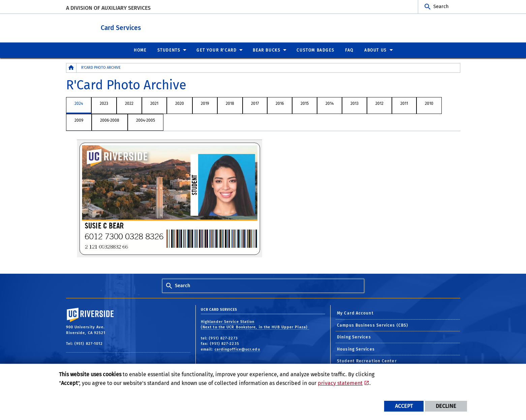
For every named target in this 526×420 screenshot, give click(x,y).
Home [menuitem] (140, 50)
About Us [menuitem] (376, 50)
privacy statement (340, 383)
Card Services (152, 26)
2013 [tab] (354, 103)
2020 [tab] (180, 103)
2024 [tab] (79, 103)
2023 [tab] (104, 103)
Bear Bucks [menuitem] (267, 50)
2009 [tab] (79, 120)
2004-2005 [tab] (146, 120)
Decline (446, 406)
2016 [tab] (280, 103)
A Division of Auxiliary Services (108, 8)
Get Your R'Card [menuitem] (216, 50)
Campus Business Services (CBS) (373, 325)
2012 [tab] (379, 103)
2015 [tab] (305, 103)
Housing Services (356, 349)
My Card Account (355, 313)
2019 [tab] (205, 103)
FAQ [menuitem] (349, 50)
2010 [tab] (429, 103)
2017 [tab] (255, 103)
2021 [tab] (154, 103)
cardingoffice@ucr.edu (237, 349)
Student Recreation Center (367, 361)
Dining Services (354, 337)
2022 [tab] (129, 103)
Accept (404, 406)
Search (441, 7)
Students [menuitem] (169, 50)
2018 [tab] (230, 103)
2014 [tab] (330, 103)
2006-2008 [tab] (110, 120)
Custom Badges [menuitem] (315, 50)
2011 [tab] (404, 103)
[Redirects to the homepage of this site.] (71, 68)
